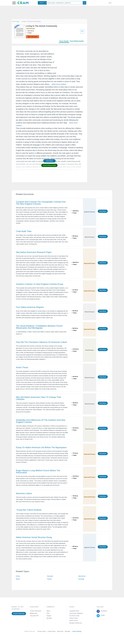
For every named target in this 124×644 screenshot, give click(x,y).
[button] (14, 3)
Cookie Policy (52, 631)
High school (82, 576)
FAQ (48, 613)
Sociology (81, 579)
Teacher (50, 579)
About (48, 611)
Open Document (33, 37)
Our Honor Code (74, 616)
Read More (103, 211)
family (27, 73)
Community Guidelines (76, 613)
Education (50, 576)
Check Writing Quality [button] (49, 165)
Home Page (16, 21)
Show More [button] (49, 161)
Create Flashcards (19, 614)
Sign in (110, 3)
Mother (18, 579)
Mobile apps (34, 613)
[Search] (84, 3)
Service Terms (74, 621)
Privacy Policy (74, 618)
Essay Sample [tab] (64, 41)
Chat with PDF (34, 616)
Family (18, 576)
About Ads (61, 631)
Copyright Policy (74, 611)
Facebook (104, 611)
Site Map (49, 618)
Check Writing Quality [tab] (77, 41)
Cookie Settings (77, 631)
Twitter (103, 615)
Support (49, 616)
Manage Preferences (76, 623)
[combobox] (42, 3)
